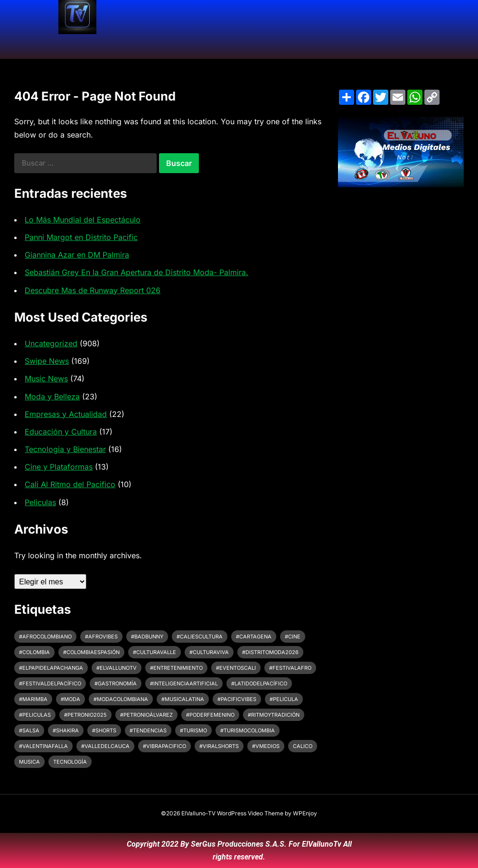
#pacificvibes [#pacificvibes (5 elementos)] (237, 699)
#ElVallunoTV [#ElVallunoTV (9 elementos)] (117, 668)
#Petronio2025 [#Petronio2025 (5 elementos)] (85, 715)
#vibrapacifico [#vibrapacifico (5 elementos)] (164, 746)
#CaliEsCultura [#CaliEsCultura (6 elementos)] (200, 637)
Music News (46, 379)
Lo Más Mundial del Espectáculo (83, 220)
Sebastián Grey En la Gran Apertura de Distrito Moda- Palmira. (136, 272)
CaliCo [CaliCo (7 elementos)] (303, 746)
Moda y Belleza (52, 397)
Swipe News (47, 361)
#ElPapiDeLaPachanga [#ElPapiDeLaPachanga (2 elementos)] (51, 668)
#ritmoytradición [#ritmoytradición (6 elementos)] (274, 715)
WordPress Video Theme (250, 813)
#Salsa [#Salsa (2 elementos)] (29, 730)
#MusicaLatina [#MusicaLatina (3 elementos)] (183, 699)
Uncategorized (51, 343)
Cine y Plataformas (59, 467)
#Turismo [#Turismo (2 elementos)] (193, 730)
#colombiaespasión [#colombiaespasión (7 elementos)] (91, 652)
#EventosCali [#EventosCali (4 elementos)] (236, 668)
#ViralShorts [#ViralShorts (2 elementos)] (219, 746)
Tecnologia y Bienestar (65, 449)
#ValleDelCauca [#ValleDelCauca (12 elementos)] (105, 746)
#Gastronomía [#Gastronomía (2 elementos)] (116, 683)
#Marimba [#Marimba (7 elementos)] (33, 699)
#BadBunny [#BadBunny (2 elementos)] (147, 637)
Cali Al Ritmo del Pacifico (70, 484)
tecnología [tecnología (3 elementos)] (70, 762)
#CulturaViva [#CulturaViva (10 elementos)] (209, 652)
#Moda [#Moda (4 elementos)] (70, 699)
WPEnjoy (305, 813)
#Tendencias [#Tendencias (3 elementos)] (148, 730)
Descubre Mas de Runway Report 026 (93, 290)
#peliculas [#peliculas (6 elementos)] (35, 715)
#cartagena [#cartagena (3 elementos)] (254, 637)
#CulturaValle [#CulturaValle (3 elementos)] (155, 652)
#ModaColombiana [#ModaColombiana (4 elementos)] (121, 699)
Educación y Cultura (61, 432)
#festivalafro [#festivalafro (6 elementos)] (290, 668)
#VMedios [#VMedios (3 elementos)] (266, 746)
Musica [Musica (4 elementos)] (29, 762)
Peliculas (40, 502)
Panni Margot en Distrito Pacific (81, 237)
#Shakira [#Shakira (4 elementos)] (66, 730)
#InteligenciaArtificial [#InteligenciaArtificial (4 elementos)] (184, 683)
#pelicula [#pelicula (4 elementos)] (284, 699)
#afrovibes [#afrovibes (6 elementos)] (101, 637)
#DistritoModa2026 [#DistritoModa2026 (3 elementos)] (270, 652)
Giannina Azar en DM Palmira (77, 255)
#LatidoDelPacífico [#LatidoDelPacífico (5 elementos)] (259, 683)
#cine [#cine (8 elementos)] (293, 637)
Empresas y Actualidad (66, 414)
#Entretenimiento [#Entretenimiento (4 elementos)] (176, 668)
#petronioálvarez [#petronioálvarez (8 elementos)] (146, 715)
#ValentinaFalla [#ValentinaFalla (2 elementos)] (43, 746)
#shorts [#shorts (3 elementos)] (104, 730)
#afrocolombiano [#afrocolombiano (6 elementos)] (45, 637)
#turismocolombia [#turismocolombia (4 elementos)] (248, 730)
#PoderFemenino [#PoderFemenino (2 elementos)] (210, 715)
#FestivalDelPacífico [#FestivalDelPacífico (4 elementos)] (50, 683)
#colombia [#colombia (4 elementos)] (34, 652)
